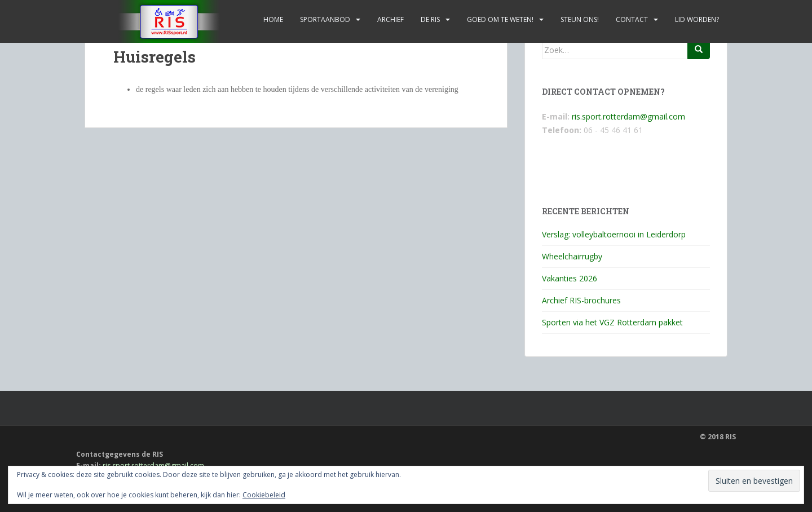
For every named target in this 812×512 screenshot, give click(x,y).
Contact (632, 19)
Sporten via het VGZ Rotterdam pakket (612, 322)
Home (273, 19)
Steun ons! (580, 19)
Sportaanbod (325, 19)
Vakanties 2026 (570, 278)
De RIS (430, 19)
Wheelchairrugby (572, 256)
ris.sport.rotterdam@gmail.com (628, 116)
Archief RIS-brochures (581, 300)
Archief (390, 19)
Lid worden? (697, 19)
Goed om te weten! (500, 19)
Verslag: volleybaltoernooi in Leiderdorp (614, 234)
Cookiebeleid (264, 495)
